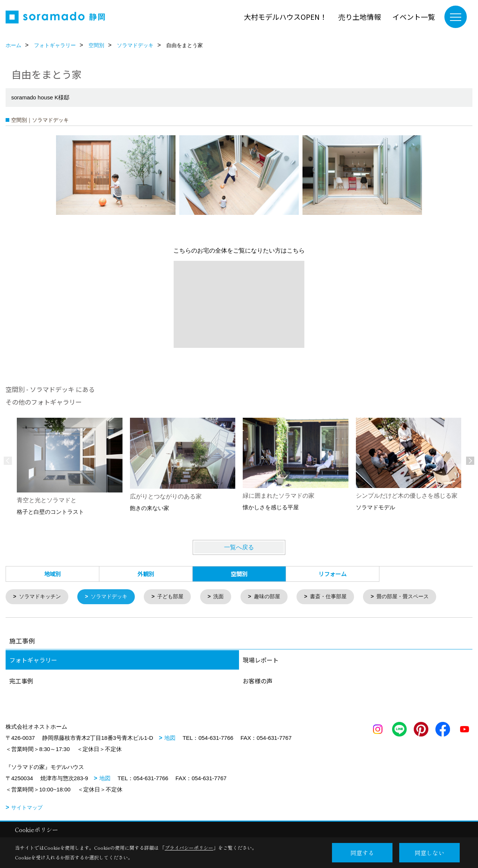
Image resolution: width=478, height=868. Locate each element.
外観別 (146, 574)
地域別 (52, 574)
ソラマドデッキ (114, 597)
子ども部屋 (178, 597)
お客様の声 (258, 681)
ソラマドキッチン (42, 597)
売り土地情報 (360, 17)
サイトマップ (27, 808)
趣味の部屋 (277, 597)
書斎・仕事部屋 (341, 597)
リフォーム (333, 574)
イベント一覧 (414, 17)
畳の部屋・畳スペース (419, 597)
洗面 (227, 597)
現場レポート (261, 660)
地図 (170, 738)
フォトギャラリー (33, 660)
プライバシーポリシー (189, 848)
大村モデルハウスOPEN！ (285, 17)
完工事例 (21, 681)
